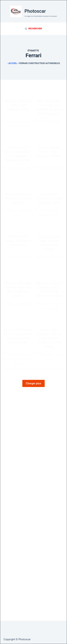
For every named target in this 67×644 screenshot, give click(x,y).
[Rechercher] (33, 29)
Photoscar (35, 11)
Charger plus (33, 383)
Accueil (13, 63)
